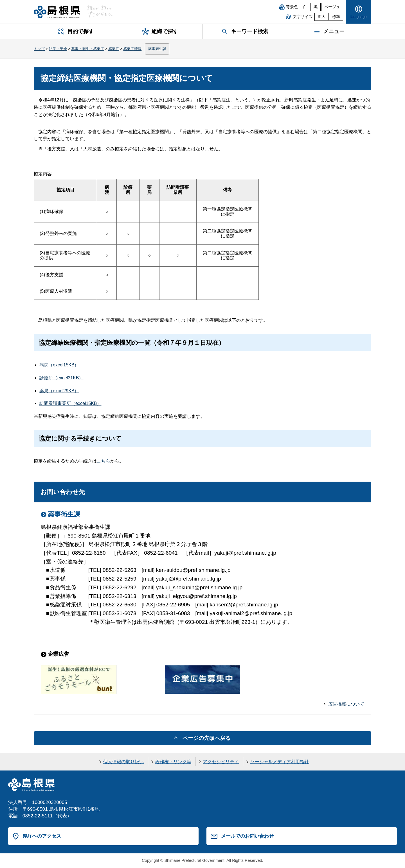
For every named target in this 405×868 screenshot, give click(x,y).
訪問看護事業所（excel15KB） (70, 403)
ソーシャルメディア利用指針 (280, 762)
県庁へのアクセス (42, 836)
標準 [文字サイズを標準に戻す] (336, 17)
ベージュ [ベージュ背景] (332, 7)
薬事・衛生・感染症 (88, 49)
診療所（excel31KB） (61, 378)
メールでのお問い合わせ (247, 836)
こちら (103, 461)
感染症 (114, 49)
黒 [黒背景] (316, 7)
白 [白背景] (305, 7)
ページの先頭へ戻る (207, 738)
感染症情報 (132, 49)
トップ (39, 49)
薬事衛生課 (157, 49)
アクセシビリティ (221, 762)
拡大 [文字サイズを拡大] (321, 17)
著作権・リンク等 (173, 762)
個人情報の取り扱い (123, 762)
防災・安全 (58, 49)
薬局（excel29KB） (59, 391)
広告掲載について (346, 704)
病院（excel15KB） (59, 365)
